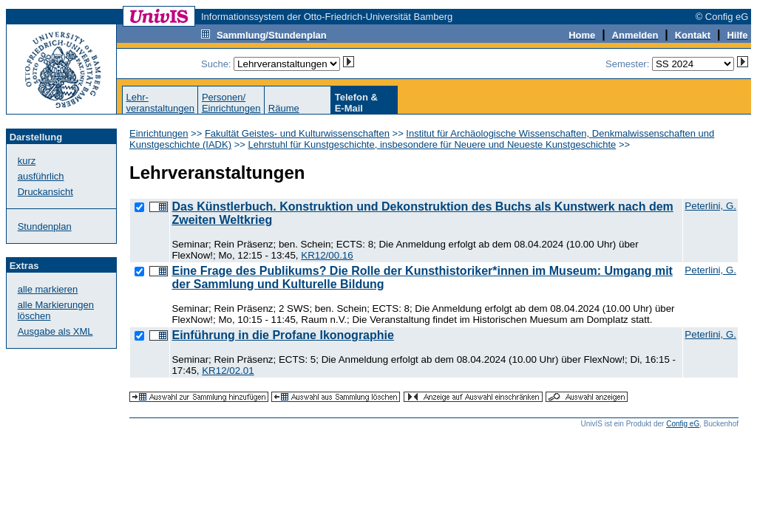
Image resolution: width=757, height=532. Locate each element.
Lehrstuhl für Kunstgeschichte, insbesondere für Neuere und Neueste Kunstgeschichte (432, 144)
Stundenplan (45, 226)
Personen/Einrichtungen (231, 103)
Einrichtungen (159, 133)
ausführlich (41, 176)
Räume (284, 108)
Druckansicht (45, 192)
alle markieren (48, 289)
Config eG (683, 424)
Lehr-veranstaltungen (160, 103)
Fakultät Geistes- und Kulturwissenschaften (297, 133)
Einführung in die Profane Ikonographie (282, 335)
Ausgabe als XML (55, 331)
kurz (27, 161)
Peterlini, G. (710, 206)
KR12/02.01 (228, 371)
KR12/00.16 (327, 255)
